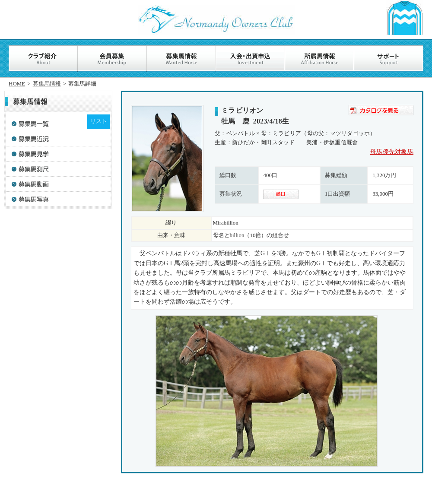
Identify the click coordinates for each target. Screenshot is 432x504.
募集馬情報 (47, 84)
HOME (17, 84)
